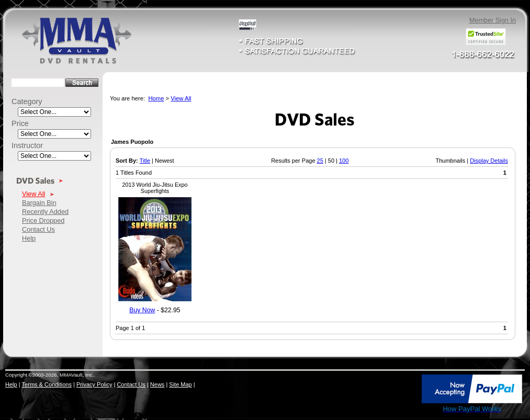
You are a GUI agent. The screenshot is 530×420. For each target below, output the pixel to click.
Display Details (489, 161)
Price (20, 123)
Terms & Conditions (47, 384)
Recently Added (45, 212)
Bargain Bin (39, 203)
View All (33, 194)
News (157, 384)
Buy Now (142, 310)
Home (156, 98)
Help (29, 238)
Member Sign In (493, 20)
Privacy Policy (94, 384)
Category (27, 101)
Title (145, 161)
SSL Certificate (398, 411)
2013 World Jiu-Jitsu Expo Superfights (155, 188)
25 (320, 161)
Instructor (27, 145)
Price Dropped (43, 220)
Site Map (180, 384)
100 (344, 161)
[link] (398, 390)
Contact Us (38, 229)
